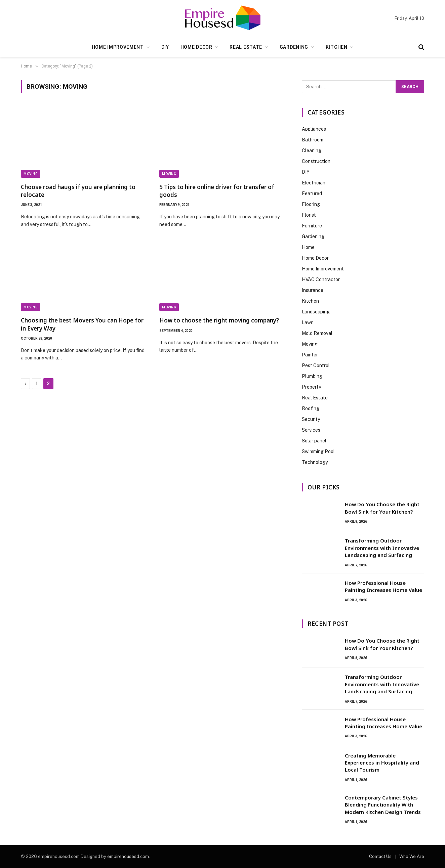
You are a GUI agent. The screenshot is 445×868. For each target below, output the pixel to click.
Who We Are (412, 856)
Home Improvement (118, 47)
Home (308, 247)
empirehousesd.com (128, 856)
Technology (315, 462)
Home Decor (196, 47)
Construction (316, 161)
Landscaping (316, 312)
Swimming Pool (318, 451)
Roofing (311, 408)
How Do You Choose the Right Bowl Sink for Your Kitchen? (382, 508)
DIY (165, 47)
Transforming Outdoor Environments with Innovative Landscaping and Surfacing (382, 548)
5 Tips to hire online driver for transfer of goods (217, 191)
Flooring (311, 204)
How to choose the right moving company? (219, 320)
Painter (310, 355)
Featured (312, 193)
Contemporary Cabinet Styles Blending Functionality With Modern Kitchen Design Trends (383, 805)
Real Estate (246, 47)
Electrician (314, 183)
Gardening (294, 47)
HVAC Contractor (321, 279)
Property (311, 387)
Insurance (313, 290)
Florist (309, 215)
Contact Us (380, 856)
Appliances (314, 129)
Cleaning (312, 150)
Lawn (308, 322)
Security (311, 419)
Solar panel (314, 441)
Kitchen (337, 47)
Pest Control (316, 365)
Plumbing (312, 376)
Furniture (312, 226)
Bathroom (313, 140)
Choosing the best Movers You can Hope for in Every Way (82, 324)
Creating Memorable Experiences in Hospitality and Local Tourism (382, 763)
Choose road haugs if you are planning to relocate (78, 191)
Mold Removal (317, 333)
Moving (31, 174)
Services (311, 430)
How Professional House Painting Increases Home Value (383, 586)
